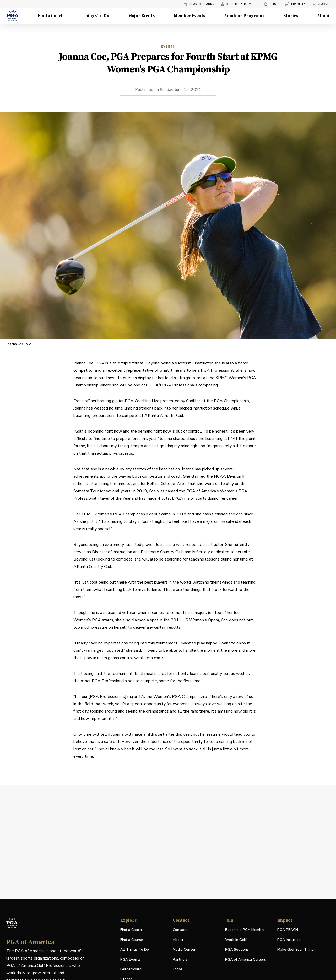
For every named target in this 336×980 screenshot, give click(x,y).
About (178, 940)
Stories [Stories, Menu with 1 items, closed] (291, 16)
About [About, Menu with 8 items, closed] (323, 16)
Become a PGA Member (245, 930)
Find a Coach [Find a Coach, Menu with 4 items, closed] (51, 16)
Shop (271, 4)
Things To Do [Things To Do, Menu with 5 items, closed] (96, 16)
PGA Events (131, 959)
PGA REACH (288, 930)
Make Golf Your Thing (296, 950)
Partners (180, 959)
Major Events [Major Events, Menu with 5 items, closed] (141, 16)
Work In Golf (236, 940)
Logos (178, 969)
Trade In (296, 4)
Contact (180, 930)
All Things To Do (135, 949)
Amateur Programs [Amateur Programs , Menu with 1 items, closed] (244, 16)
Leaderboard (131, 969)
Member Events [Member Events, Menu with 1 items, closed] (189, 16)
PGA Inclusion (289, 940)
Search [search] (321, 4)
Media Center (184, 950)
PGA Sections (237, 949)
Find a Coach (131, 930)
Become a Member (239, 4)
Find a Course (132, 940)
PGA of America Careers (246, 960)
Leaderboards (199, 4)
